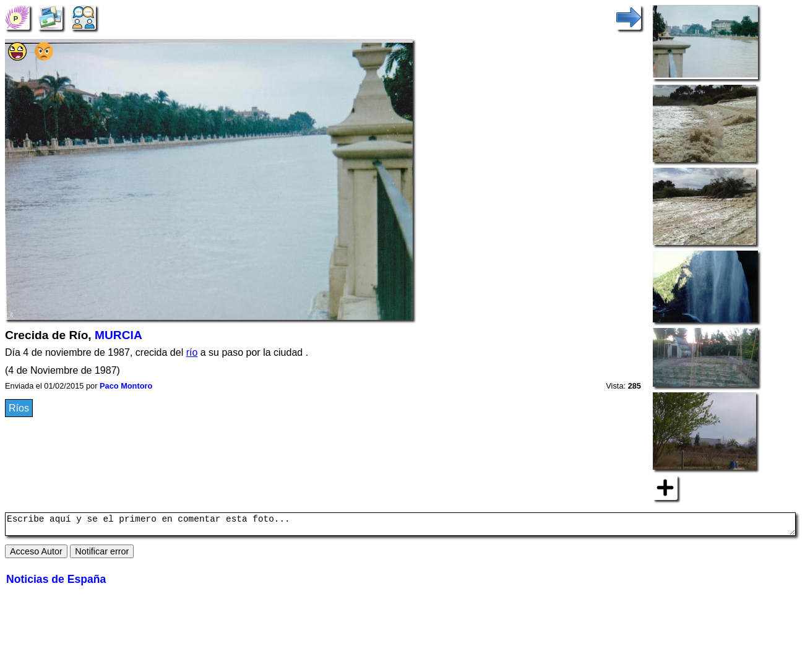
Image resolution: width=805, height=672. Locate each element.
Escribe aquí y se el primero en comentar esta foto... (400, 526)
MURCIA (118, 335)
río (192, 352)
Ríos (19, 408)
